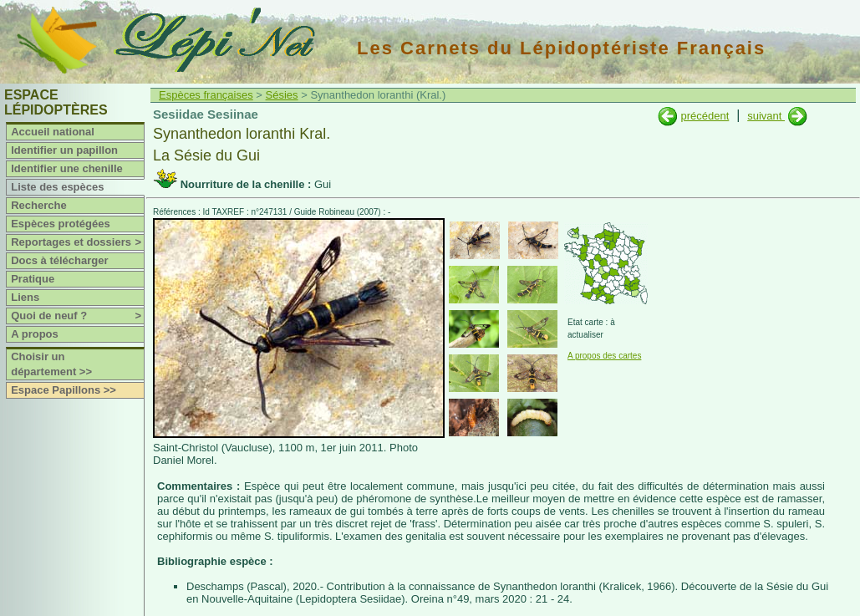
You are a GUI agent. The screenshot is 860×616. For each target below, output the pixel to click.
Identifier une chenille (67, 168)
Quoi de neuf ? (77, 316)
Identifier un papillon (64, 150)
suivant (766, 116)
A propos (35, 334)
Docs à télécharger (59, 260)
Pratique (33, 279)
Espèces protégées (61, 224)
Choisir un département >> (51, 364)
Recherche (38, 205)
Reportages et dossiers (77, 242)
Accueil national (53, 132)
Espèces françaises (206, 95)
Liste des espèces (57, 187)
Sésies (282, 95)
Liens (25, 297)
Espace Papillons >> (64, 390)
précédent (705, 116)
